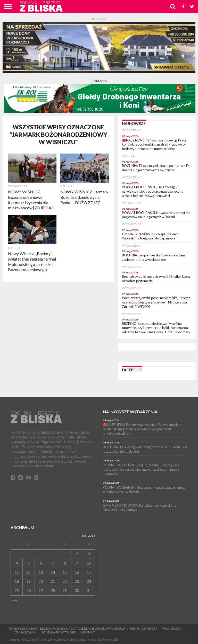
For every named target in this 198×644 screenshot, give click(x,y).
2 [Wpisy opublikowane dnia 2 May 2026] (77, 554)
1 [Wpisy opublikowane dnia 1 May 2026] (65, 554)
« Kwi (14, 601)
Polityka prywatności (59, 632)
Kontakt (88, 632)
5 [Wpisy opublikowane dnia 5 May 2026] (29, 563)
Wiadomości (172, 628)
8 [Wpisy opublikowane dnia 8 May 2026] (65, 563)
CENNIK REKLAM (25, 632)
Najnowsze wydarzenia (130, 412)
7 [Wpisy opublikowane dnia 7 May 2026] (53, 563)
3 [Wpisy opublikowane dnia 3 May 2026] (89, 554)
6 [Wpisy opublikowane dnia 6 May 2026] (41, 563)
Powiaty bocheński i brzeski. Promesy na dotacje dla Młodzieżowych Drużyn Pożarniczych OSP (83, 628)
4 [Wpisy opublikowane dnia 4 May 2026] (17, 563)
